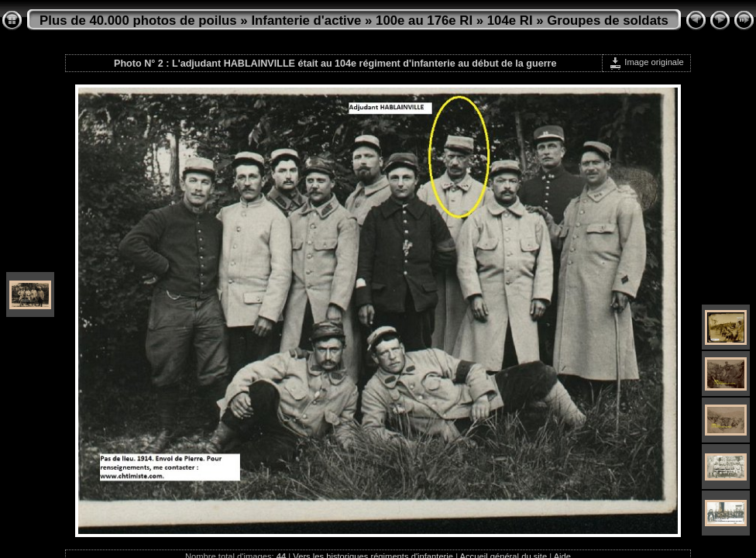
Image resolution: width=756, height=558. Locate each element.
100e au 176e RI (424, 21)
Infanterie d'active (306, 21)
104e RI (510, 21)
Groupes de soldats (608, 21)
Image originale (646, 62)
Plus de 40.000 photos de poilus (138, 21)
